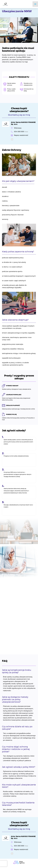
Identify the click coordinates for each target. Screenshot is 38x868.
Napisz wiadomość (21, 135)
